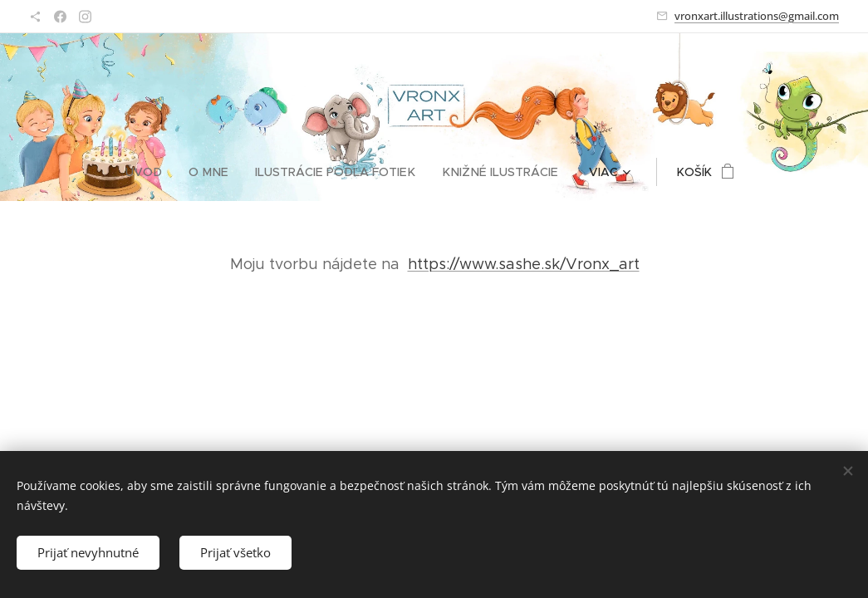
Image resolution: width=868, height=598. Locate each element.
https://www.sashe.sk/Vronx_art (523, 264)
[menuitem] (155, 172)
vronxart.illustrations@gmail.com (757, 16)
